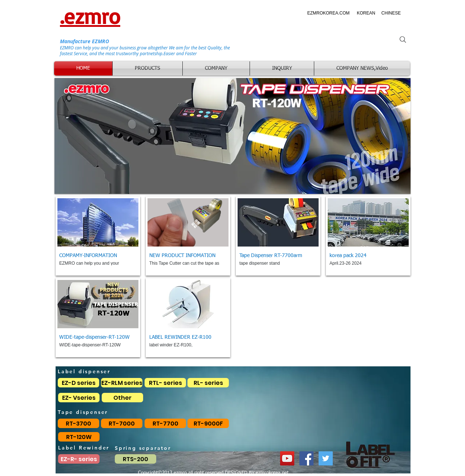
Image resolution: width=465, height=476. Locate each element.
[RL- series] (208, 383)
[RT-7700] (165, 423)
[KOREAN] (366, 13)
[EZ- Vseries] (79, 398)
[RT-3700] (78, 423)
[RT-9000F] (208, 423)
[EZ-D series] (78, 383)
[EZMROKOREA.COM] (328, 13)
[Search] (403, 40)
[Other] (122, 398)
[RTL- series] (165, 383)
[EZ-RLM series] (122, 383)
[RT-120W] (79, 437)
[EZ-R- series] (79, 459)
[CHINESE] (391, 13)
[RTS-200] (136, 459)
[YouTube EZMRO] (287, 458)
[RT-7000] (122, 423)
